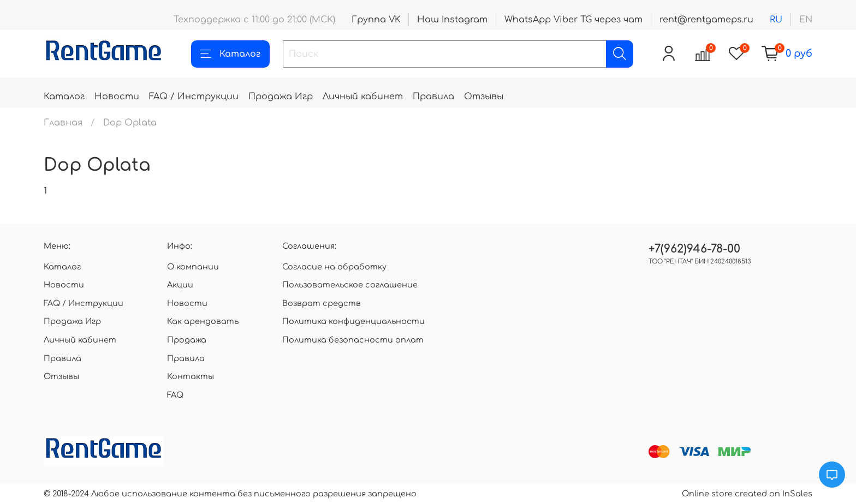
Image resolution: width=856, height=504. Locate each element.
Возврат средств (322, 303)
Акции (180, 285)
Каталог (230, 54)
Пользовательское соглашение (350, 285)
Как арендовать (203, 321)
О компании (193, 267)
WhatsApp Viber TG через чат (573, 20)
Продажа (187, 340)
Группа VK (376, 20)
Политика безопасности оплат (353, 340)
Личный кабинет (363, 97)
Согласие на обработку (334, 267)
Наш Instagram (452, 20)
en (806, 20)
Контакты (191, 376)
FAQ (175, 395)
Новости (117, 97)
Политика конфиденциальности (353, 321)
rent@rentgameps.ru (706, 20)
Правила (433, 97)
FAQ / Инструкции (194, 97)
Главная (63, 123)
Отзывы (484, 97)
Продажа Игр (281, 97)
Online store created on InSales (747, 494)
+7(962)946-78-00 (694, 249)
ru (776, 20)
